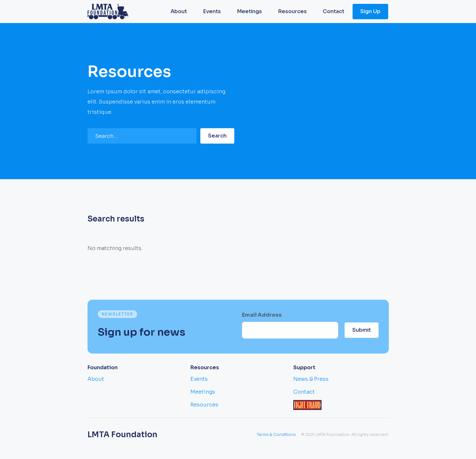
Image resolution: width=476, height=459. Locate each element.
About (179, 11)
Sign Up (370, 11)
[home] (108, 12)
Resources (292, 11)
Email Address (262, 315)
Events (212, 11)
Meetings (249, 11)
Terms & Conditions (276, 434)
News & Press (311, 379)
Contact (334, 11)
